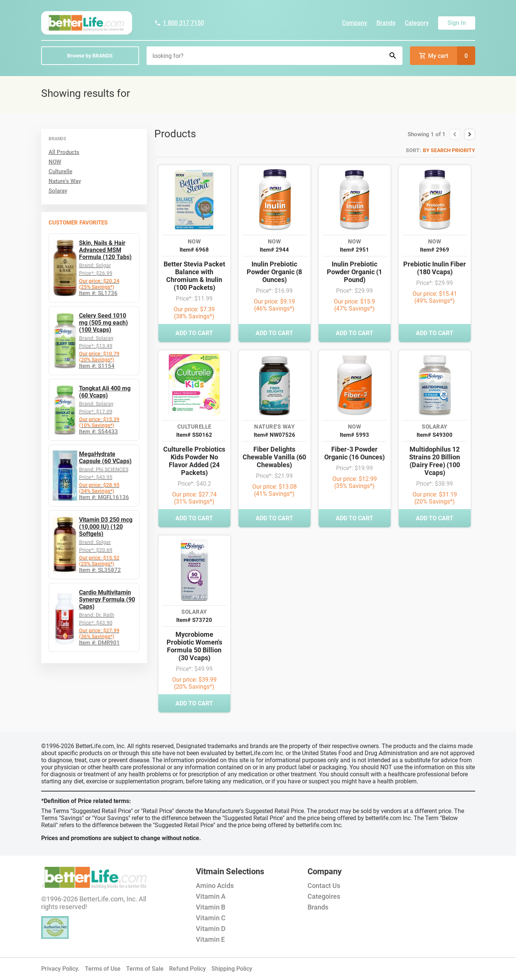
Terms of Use (103, 969)
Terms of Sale (145, 969)
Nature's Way (65, 181)
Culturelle (60, 171)
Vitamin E (210, 939)
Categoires (324, 896)
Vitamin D (211, 929)
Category (417, 23)
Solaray (58, 191)
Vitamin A (211, 896)
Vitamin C (211, 918)
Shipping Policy (232, 969)
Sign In (457, 23)
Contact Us (324, 886)
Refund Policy (188, 969)
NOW (55, 162)
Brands (386, 23)
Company (355, 23)
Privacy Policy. (60, 969)
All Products (64, 152)
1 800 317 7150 (179, 23)
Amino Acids (215, 886)
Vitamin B (211, 907)
